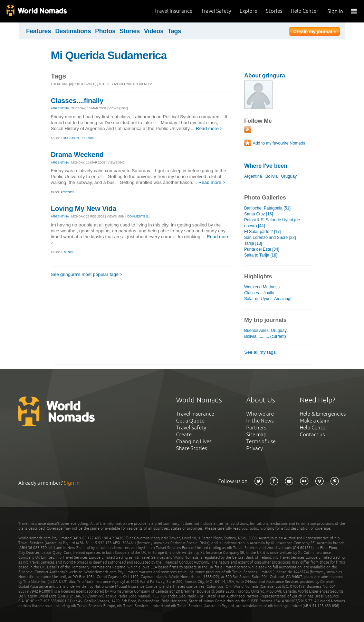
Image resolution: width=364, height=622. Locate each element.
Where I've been (266, 166)
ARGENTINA (60, 108)
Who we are (260, 414)
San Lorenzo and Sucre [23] (270, 238)
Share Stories (191, 448)
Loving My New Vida (84, 208)
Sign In (335, 11)
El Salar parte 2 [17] (262, 232)
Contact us (312, 434)
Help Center (305, 11)
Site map (256, 434)
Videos (154, 31)
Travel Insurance (173, 11)
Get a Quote (190, 421)
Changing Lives (194, 441)
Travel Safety (216, 11)
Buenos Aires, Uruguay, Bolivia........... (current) (266, 333)
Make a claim (315, 421)
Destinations (73, 31)
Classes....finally (77, 101)
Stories (274, 11)
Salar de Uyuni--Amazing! (268, 299)
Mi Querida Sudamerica (109, 55)
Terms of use (261, 441)
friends (87, 138)
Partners (256, 428)
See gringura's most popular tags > (87, 274)
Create (184, 434)
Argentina (253, 176)
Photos (105, 31)
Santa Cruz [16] (259, 214)
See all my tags (260, 352)
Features (39, 31)
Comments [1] (138, 216)
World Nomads (36, 11)
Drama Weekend (77, 155)
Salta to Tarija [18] (261, 255)
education (70, 138)
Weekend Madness (262, 287)
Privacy (255, 448)
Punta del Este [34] (262, 249)
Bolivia (271, 176)
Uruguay (289, 176)
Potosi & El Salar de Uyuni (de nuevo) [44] (272, 223)
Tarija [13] (253, 243)
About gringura (265, 76)
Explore (248, 11)
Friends (68, 192)
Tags (174, 31)
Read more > (209, 128)
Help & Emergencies (323, 414)
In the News (260, 421)
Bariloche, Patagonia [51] (267, 208)
